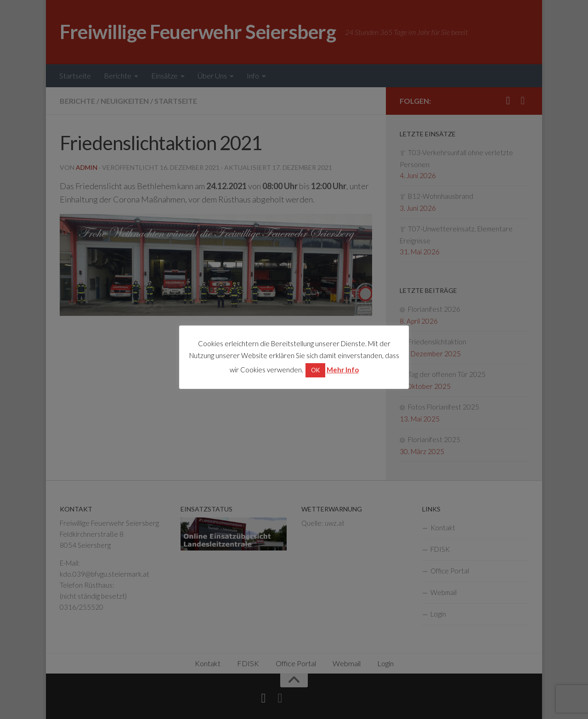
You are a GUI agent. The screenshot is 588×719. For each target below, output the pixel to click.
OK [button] (315, 370)
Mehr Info (343, 370)
